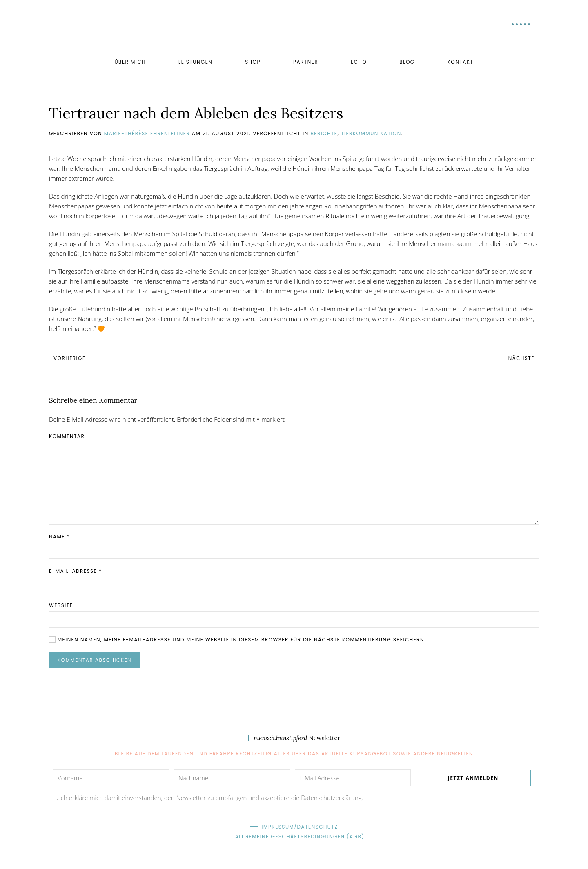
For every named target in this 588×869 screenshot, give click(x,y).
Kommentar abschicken (95, 660)
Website (61, 605)
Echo (359, 62)
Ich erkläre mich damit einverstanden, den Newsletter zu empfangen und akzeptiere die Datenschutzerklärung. (211, 798)
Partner (306, 62)
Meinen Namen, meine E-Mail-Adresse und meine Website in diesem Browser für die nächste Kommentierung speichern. (237, 640)
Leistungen (195, 62)
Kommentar (67, 436)
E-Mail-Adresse (75, 571)
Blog (407, 62)
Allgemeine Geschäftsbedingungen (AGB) (300, 837)
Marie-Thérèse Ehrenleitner (147, 133)
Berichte (324, 133)
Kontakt (461, 62)
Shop (253, 62)
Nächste (521, 358)
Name (59, 537)
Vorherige (70, 358)
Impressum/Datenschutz (300, 827)
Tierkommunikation (371, 133)
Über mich (130, 62)
